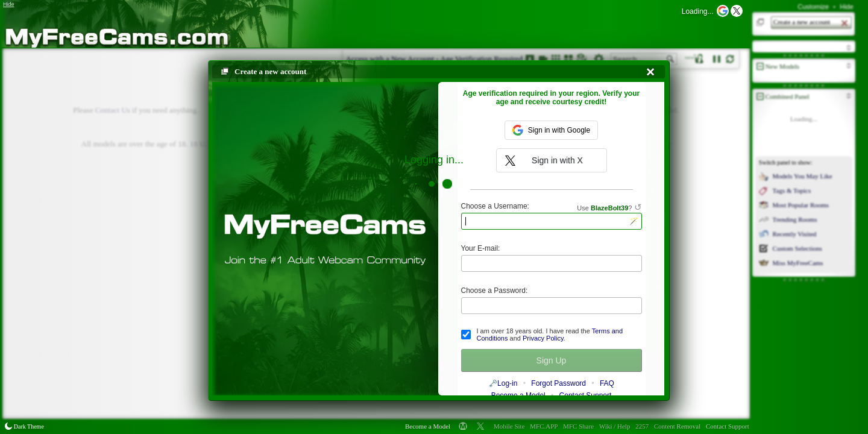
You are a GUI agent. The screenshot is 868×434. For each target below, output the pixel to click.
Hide (847, 7)
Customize (813, 7)
